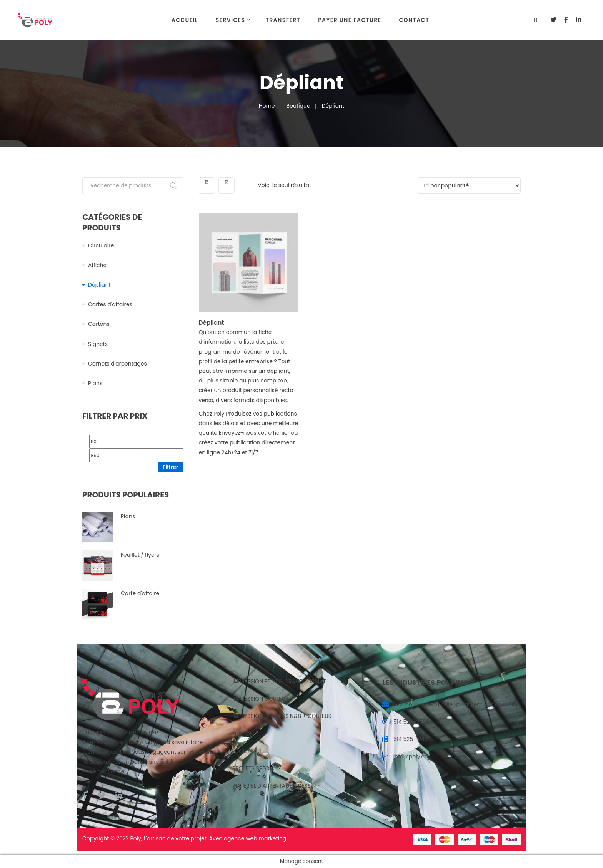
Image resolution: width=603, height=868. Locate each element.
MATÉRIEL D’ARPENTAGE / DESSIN (274, 786)
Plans (95, 383)
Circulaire (101, 245)
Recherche (173, 186)
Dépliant (99, 285)
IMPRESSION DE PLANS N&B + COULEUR (282, 716)
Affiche (97, 265)
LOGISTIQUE (247, 751)
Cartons (99, 324)
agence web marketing (255, 838)
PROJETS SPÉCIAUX (257, 768)
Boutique (298, 106)
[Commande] (469, 185)
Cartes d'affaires (110, 304)
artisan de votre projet (177, 838)
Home (267, 106)
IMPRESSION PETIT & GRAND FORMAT (279, 681)
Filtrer (171, 467)
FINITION (243, 734)
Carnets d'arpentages (117, 364)
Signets (98, 344)
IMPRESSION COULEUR (260, 699)
